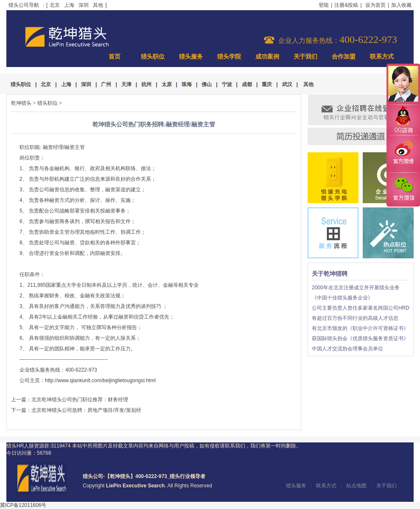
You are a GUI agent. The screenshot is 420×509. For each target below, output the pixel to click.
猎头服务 (191, 57)
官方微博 (403, 154)
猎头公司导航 (24, 5)
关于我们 (305, 57)
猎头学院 (229, 57)
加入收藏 (401, 5)
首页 (115, 57)
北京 (55, 5)
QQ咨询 (403, 120)
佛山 (207, 84)
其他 (98, 5)
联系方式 (382, 57)
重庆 (267, 84)
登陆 (324, 5)
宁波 (227, 84)
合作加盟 (344, 57)
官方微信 (403, 189)
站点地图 (356, 486)
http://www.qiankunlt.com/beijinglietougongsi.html (100, 380)
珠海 (187, 84)
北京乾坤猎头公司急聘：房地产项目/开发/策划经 (86, 410)
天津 (126, 84)
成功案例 (267, 57)
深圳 (84, 5)
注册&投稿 (346, 5)
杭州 (146, 84)
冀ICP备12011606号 (23, 505)
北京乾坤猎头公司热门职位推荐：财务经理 (80, 400)
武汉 (287, 84)
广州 (106, 84)
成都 (247, 84)
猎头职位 (153, 57)
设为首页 (375, 5)
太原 (167, 84)
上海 (69, 5)
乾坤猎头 (21, 103)
